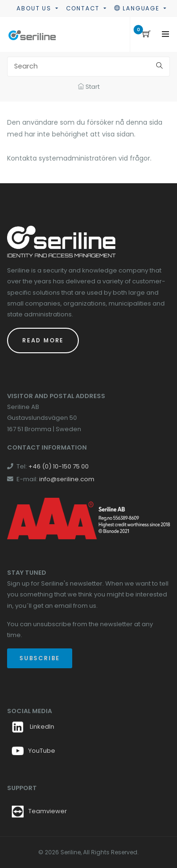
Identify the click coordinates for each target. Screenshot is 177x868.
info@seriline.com (67, 479)
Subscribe (40, 658)
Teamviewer (48, 811)
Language (138, 8)
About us (35, 8)
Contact (84, 8)
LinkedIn (33, 727)
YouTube (34, 751)
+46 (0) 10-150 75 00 (59, 466)
